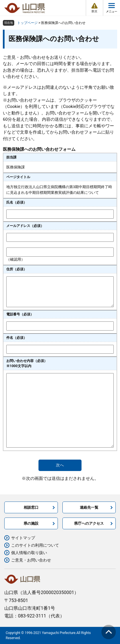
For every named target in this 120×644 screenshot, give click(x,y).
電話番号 (20, 314)
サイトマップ (23, 538)
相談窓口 (31, 507)
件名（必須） (17, 338)
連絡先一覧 (89, 507)
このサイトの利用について (35, 545)
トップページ (27, 23)
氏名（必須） (17, 202)
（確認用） (16, 259)
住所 (17, 269)
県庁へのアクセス (89, 523)
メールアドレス (25, 226)
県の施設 (31, 523)
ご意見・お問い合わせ (31, 560)
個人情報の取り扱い (29, 553)
